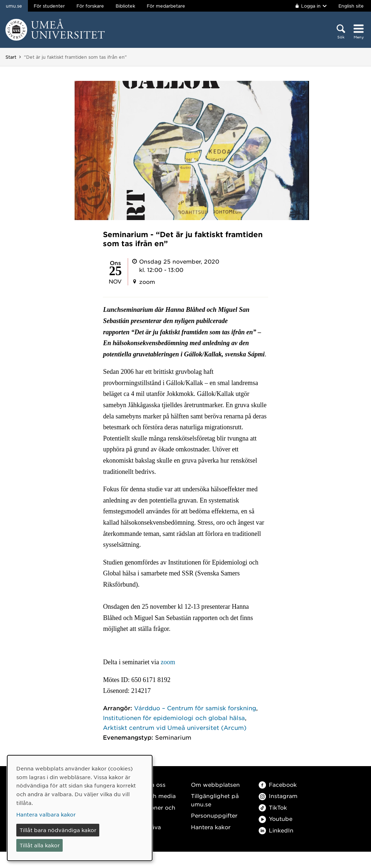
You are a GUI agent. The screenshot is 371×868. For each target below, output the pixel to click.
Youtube (276, 819)
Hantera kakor (211, 827)
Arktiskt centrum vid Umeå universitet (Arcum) (175, 727)
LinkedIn (276, 830)
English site (351, 6)
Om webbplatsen (215, 784)
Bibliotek (125, 6)
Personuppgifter (214, 815)
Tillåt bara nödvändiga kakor (58, 830)
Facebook (278, 784)
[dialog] (80, 808)
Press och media (152, 796)
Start (11, 57)
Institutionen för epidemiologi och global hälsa (174, 718)
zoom (167, 662)
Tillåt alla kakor (40, 845)
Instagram (278, 796)
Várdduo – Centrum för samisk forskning (195, 708)
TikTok (273, 807)
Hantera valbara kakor (46, 814)
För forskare (90, 6)
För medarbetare (166, 6)
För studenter (49, 6)
